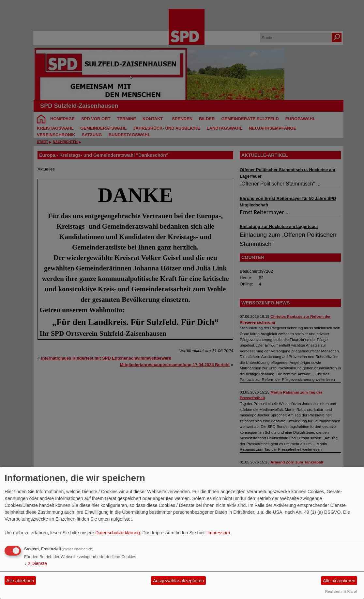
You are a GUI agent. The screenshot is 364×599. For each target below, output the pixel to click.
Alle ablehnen (20, 581)
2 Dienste (36, 563)
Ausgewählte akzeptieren (178, 581)
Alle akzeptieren (339, 581)
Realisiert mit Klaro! (341, 591)
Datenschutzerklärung (118, 533)
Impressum (219, 533)
